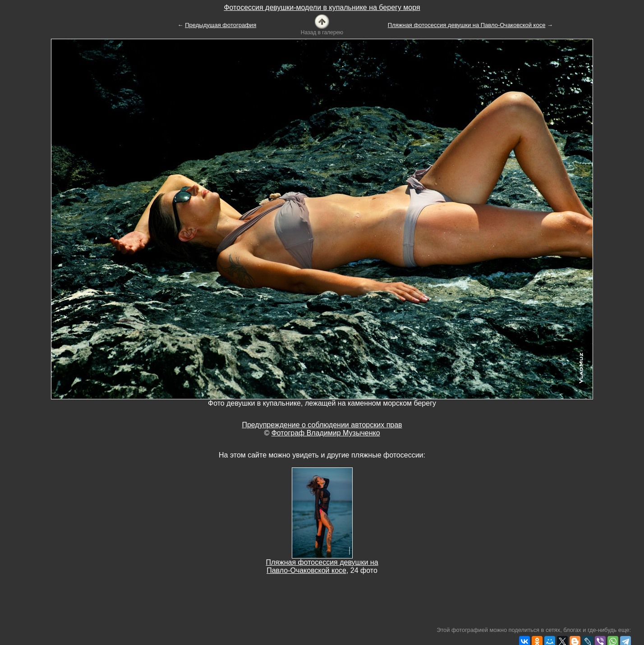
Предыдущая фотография (221, 25)
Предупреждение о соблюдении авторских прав (322, 425)
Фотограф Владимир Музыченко (326, 433)
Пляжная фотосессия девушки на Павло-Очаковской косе (467, 25)
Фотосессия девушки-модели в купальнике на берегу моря (322, 7)
